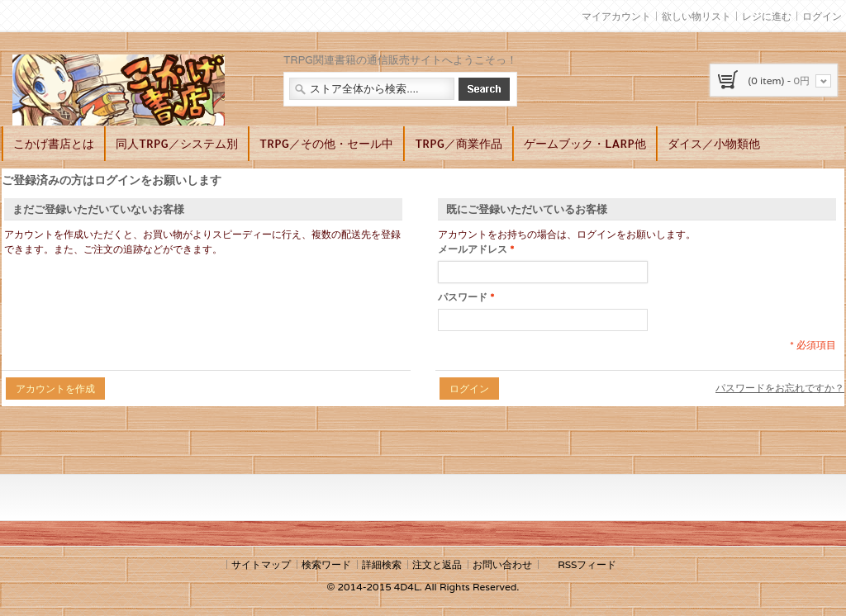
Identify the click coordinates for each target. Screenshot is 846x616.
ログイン (822, 16)
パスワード (463, 297)
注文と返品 (437, 564)
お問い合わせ (502, 564)
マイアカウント (616, 16)
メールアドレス (473, 249)
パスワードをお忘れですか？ (780, 388)
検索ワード (326, 564)
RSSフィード (587, 564)
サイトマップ (261, 564)
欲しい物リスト (696, 16)
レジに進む (767, 16)
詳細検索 (382, 564)
